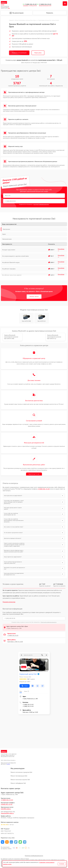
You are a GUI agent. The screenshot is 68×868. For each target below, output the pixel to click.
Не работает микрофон (9, 269)
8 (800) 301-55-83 (7, 804)
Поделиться (3, 842)
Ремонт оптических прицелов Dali (21, 772)
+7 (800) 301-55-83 (31, 4)
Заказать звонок (34, 297)
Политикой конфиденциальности (49, 622)
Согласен (62, 864)
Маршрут (25, 686)
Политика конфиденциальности (34, 856)
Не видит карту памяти (9, 250)
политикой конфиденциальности (41, 204)
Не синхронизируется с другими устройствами (15, 256)
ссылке (8, 764)
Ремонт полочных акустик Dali (20, 780)
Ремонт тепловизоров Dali (19, 776)
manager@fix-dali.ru (7, 813)
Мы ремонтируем (17, 13)
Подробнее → (61, 250)
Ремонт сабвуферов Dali (18, 783)
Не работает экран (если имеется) (12, 275)
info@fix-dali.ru (6, 809)
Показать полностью (9, 602)
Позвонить (50, 13)
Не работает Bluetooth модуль (11, 262)
